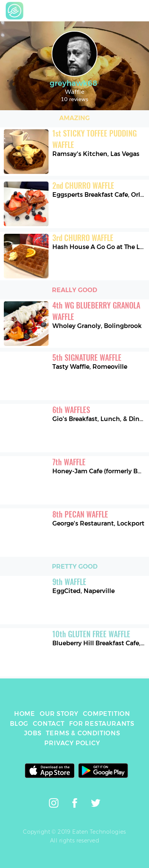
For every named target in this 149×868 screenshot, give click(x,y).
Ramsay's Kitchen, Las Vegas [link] (96, 154)
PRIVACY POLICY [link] (72, 743)
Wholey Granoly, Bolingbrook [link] (97, 326)
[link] (15, 11)
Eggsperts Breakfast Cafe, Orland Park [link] (99, 195)
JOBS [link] (33, 733)
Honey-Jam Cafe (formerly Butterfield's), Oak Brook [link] (99, 471)
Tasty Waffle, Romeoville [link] (90, 367)
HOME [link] (25, 714)
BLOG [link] (19, 724)
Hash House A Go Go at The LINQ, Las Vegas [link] (99, 247)
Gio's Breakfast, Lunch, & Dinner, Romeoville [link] (99, 419)
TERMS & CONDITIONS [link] (83, 733)
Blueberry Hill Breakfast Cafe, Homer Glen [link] (99, 643)
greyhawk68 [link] (74, 83)
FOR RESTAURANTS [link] (102, 724)
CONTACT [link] (49, 724)
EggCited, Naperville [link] (83, 591)
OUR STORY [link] (59, 714)
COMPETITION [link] (107, 714)
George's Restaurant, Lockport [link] (98, 523)
